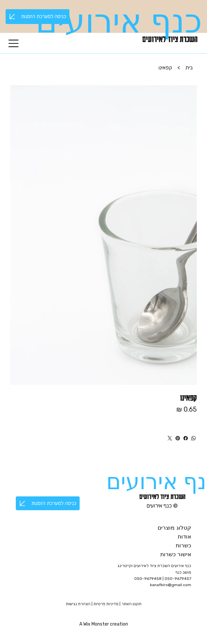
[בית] (189, 67)
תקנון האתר (131, 604)
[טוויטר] (170, 438)
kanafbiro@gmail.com (171, 585)
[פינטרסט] (178, 438)
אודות (184, 537)
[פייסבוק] (186, 438)
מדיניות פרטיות (106, 604)
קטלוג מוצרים (174, 528)
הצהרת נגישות (78, 604)
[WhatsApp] (194, 438)
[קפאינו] (165, 67)
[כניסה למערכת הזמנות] (38, 17)
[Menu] (14, 43)
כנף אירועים (119, 21)
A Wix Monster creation (104, 624)
